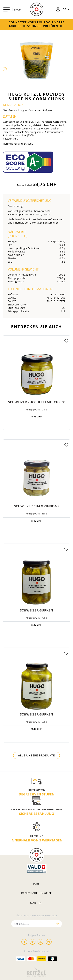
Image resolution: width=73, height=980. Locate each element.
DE (66, 9)
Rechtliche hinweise (36, 893)
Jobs (36, 884)
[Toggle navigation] (7, 9)
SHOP (17, 10)
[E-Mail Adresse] (33, 924)
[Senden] (58, 924)
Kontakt (36, 903)
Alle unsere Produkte (36, 755)
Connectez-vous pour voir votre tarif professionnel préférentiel (37, 24)
